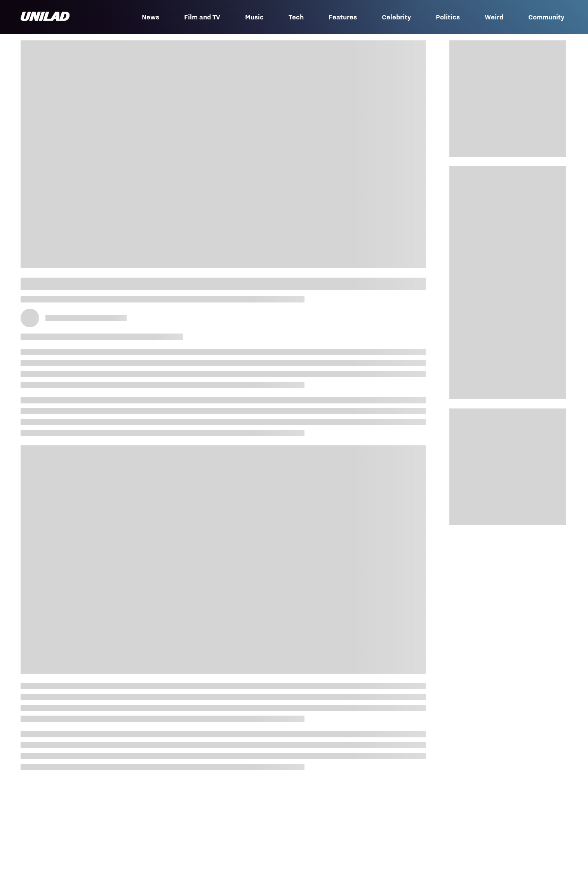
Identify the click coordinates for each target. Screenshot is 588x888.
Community (546, 17)
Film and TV (202, 17)
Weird (494, 17)
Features (343, 17)
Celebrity (396, 17)
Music (254, 17)
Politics (448, 17)
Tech (296, 17)
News (150, 17)
